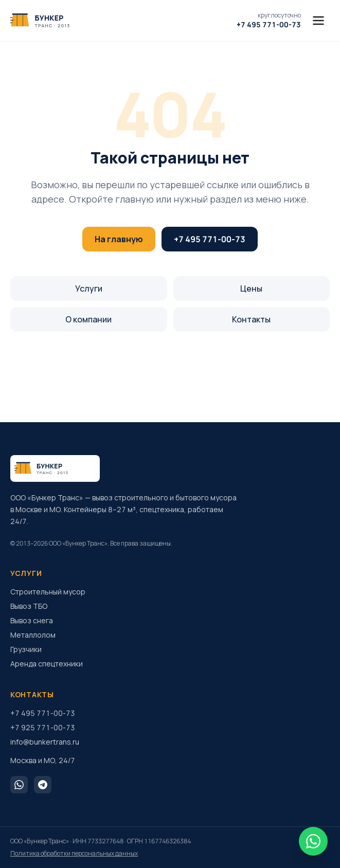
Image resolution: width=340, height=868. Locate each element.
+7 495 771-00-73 (210, 239)
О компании (88, 319)
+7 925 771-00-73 (43, 727)
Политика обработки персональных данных (74, 854)
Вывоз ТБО (29, 606)
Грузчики (26, 649)
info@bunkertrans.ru (45, 742)
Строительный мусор (48, 592)
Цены (251, 288)
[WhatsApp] (19, 785)
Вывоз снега (32, 620)
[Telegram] (43, 785)
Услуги (89, 288)
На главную (119, 239)
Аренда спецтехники (47, 664)
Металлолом (33, 635)
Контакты (251, 319)
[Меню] (318, 21)
